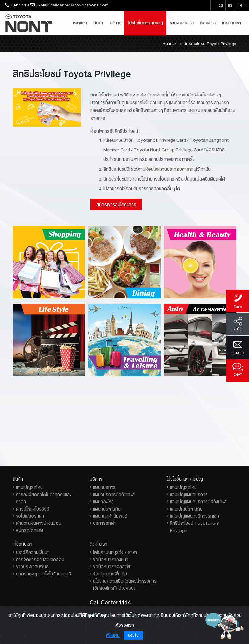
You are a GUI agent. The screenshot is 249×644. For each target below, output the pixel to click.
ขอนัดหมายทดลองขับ (112, 567)
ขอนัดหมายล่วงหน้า (111, 560)
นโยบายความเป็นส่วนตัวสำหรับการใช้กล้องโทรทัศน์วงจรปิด (125, 585)
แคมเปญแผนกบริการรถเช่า (194, 516)
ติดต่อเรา (208, 23)
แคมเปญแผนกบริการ (189, 495)
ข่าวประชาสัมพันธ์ (32, 567)
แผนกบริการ (104, 487)
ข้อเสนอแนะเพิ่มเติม (110, 574)
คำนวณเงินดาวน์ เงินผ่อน (39, 523)
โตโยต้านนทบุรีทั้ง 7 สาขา (115, 552)
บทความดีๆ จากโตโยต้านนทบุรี (43, 574)
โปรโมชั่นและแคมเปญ (145, 23)
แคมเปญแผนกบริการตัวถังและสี (198, 502)
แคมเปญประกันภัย (186, 509)
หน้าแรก (80, 23)
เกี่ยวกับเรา (231, 23)
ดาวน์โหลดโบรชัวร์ (33, 509)
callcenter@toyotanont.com (79, 5)
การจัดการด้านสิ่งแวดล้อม (40, 560)
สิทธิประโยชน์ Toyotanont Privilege (195, 527)
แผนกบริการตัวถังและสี (114, 495)
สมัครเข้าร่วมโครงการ (116, 205)
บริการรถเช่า (105, 523)
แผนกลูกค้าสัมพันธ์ (110, 516)
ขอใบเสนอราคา (30, 516)
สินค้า (98, 23)
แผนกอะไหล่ (103, 502)
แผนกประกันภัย (107, 509)
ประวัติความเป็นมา (33, 552)
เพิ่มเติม (113, 635)
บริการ (115, 23)
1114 (24, 5)
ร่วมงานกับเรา (182, 23)
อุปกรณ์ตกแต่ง (30, 530)
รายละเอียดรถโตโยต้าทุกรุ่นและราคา (44, 498)
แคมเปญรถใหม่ (29, 487)
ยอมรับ (133, 635)
